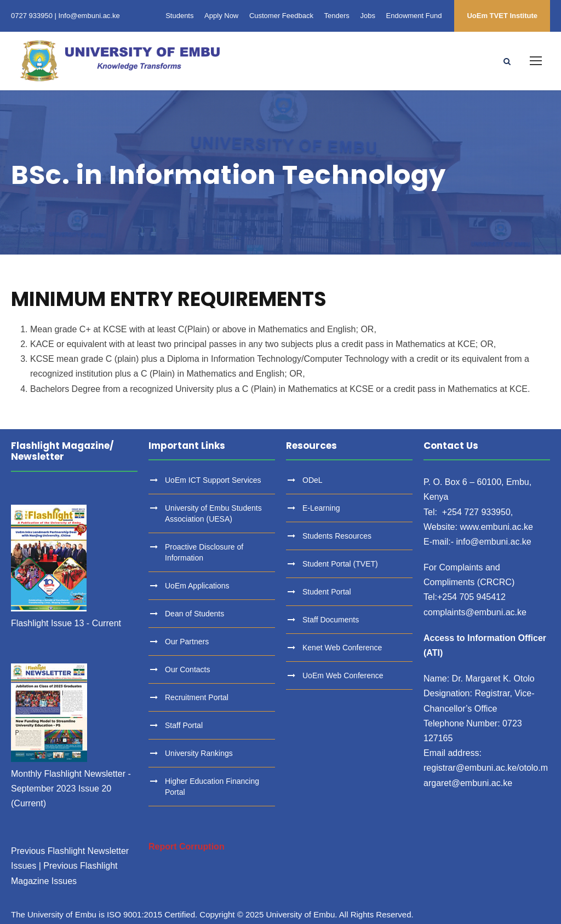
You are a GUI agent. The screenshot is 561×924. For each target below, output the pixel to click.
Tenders (337, 16)
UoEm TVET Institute (502, 16)
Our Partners (187, 642)
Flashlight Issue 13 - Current (66, 623)
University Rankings (199, 753)
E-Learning (321, 508)
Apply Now (221, 16)
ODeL (313, 480)
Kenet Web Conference (342, 648)
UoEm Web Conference (343, 675)
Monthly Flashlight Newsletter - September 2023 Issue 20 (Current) (71, 789)
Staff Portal (184, 725)
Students (179, 16)
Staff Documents (331, 620)
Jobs (367, 16)
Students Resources (337, 536)
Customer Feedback (281, 16)
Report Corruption (187, 847)
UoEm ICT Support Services (213, 480)
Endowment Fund (414, 16)
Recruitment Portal (197, 697)
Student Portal (327, 592)
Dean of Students (194, 614)
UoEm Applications (197, 586)
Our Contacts (187, 669)
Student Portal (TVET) (340, 564)
